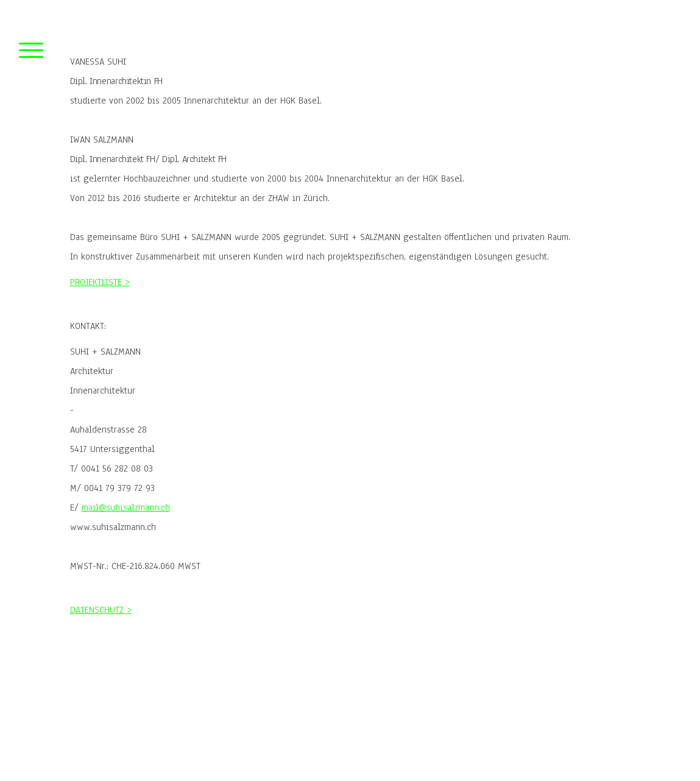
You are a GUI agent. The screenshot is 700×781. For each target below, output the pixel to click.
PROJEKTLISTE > (100, 282)
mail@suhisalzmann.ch (126, 507)
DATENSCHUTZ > (101, 610)
